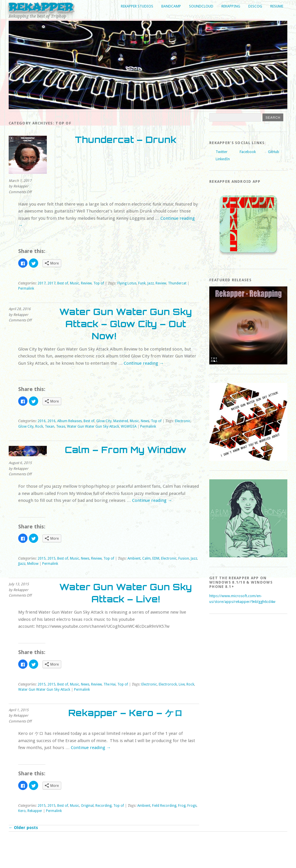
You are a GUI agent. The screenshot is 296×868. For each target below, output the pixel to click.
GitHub (274, 152)
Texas (61, 426)
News (145, 421)
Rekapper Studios (137, 6)
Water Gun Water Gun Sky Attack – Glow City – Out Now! (126, 324)
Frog (182, 806)
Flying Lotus (127, 283)
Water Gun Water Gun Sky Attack (93, 426)
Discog (255, 6)
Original (87, 806)
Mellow (33, 564)
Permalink (26, 288)
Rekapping (231, 6)
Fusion (184, 558)
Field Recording (164, 806)
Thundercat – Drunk (126, 140)
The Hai (110, 684)
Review (86, 283)
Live (182, 684)
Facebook (248, 152)
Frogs (192, 806)
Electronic (183, 421)
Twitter (222, 152)
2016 (42, 421)
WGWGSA (129, 426)
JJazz (22, 564)
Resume (277, 6)
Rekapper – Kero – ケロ (126, 713)
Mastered (121, 421)
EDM (156, 558)
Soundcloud (201, 6)
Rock (39, 426)
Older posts (23, 828)
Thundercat (177, 283)
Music (75, 283)
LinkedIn (223, 159)
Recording (103, 806)
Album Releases (70, 421)
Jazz (151, 283)
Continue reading (144, 363)
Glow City (104, 421)
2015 (42, 558)
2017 (42, 283)
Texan (50, 426)
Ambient (134, 558)
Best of (63, 283)
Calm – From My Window (126, 450)
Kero (22, 811)
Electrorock (168, 684)
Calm (146, 558)
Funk (142, 283)
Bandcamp (171, 6)
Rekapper (41, 7)
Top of (99, 283)
